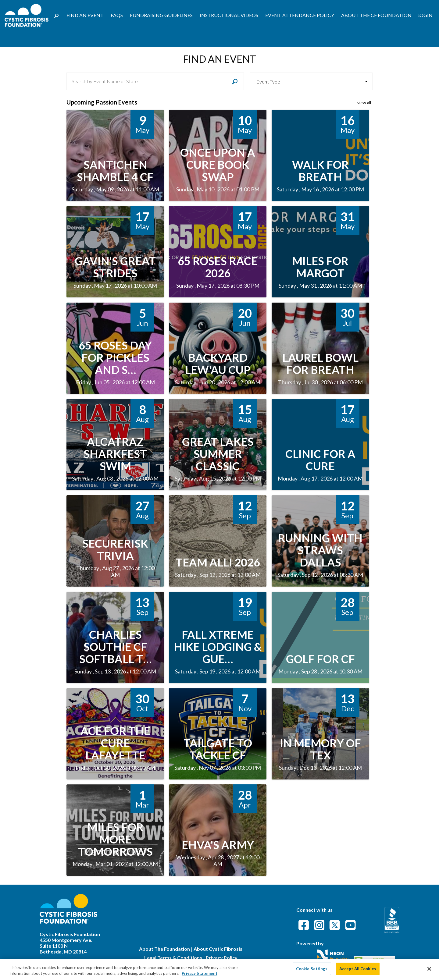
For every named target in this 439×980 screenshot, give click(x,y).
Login (425, 15)
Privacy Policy (222, 958)
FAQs (117, 15)
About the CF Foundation (376, 15)
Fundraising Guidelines (161, 15)
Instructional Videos (229, 15)
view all (364, 103)
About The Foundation (164, 949)
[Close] (429, 971)
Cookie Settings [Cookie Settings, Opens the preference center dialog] (312, 971)
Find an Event (85, 15)
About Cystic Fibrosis (218, 949)
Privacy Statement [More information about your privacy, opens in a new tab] (200, 976)
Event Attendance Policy (300, 15)
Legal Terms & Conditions (173, 958)
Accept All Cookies (358, 971)
